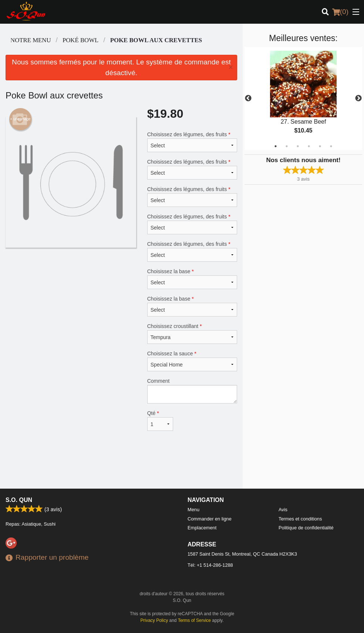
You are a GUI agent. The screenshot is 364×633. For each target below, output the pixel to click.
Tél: (210, 565)
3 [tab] (298, 146)
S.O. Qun (19, 500)
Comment (192, 391)
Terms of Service (194, 620)
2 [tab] (287, 146)
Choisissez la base (192, 279)
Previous (248, 98)
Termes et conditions (300, 519)
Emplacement (202, 528)
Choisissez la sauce (192, 361)
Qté (160, 421)
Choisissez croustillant (192, 334)
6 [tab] (331, 146)
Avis (283, 510)
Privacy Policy (154, 620)
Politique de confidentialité (306, 528)
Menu (193, 510)
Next (358, 98)
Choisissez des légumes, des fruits (192, 142)
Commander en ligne (210, 519)
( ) (340, 12)
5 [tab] (320, 146)
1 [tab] (276, 146)
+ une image (20, 119)
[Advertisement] (121, 465)
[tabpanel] (303, 98)
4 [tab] (309, 146)
